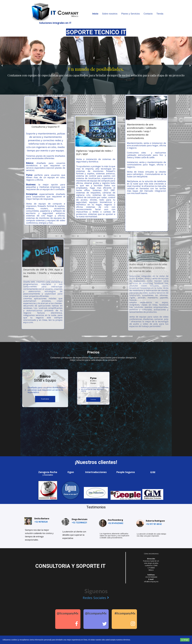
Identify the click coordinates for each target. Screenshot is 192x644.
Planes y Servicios (131, 14)
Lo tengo (185, 640)
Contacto (148, 14)
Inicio (95, 14)
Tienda (160, 14)
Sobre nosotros (110, 14)
